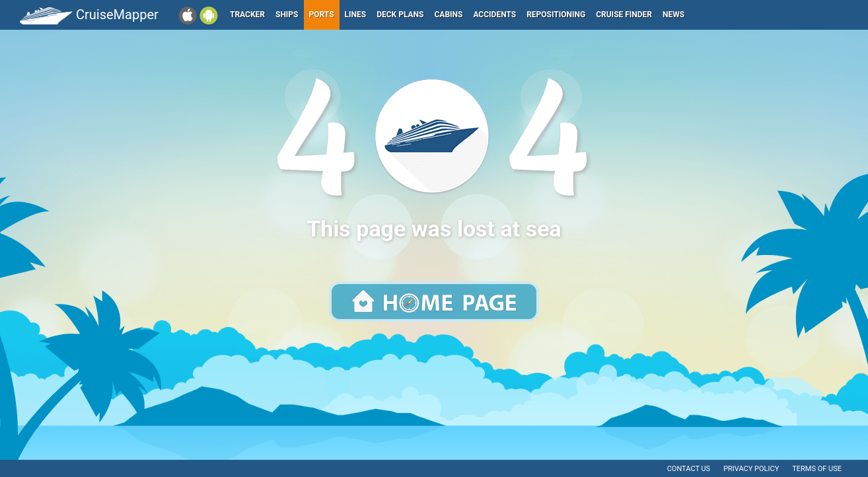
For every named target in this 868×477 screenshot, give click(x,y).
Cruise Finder (624, 15)
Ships (287, 15)
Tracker (247, 15)
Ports (322, 15)
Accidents (494, 15)
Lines (356, 15)
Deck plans (400, 15)
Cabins (448, 15)
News (673, 15)
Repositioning (556, 15)
